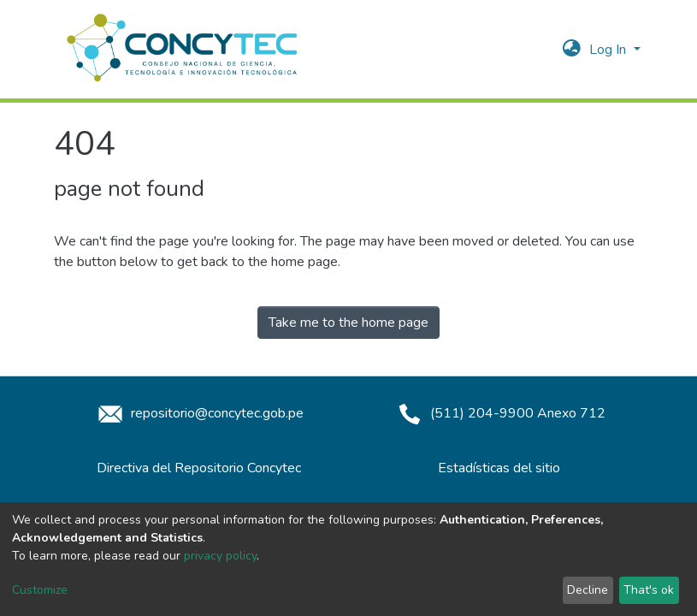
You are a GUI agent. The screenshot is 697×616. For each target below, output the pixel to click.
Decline (588, 590)
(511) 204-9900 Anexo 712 (499, 413)
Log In (609, 50)
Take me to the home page (348, 323)
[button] (572, 50)
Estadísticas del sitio (499, 468)
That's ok (649, 590)
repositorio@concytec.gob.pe (198, 413)
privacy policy (220, 556)
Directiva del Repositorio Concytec (199, 468)
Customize (40, 590)
